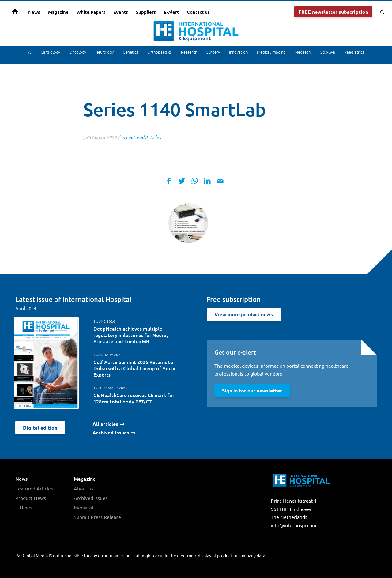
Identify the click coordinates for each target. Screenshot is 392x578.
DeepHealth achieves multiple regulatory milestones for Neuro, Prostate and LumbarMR (131, 335)
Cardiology (50, 52)
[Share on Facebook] (169, 181)
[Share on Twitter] (182, 181)
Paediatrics (354, 52)
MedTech (303, 52)
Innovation (238, 52)
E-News (24, 507)
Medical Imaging (271, 52)
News (21, 479)
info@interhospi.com (294, 525)
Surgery (213, 52)
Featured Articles (143, 137)
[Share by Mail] (220, 181)
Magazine (85, 479)
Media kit (84, 507)
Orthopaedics (160, 52)
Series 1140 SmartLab (175, 109)
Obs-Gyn (327, 52)
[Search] (380, 12)
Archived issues (91, 497)
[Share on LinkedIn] (207, 181)
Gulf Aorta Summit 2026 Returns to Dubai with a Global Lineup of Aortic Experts (135, 368)
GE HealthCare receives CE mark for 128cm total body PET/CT (134, 398)
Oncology (78, 52)
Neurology (104, 52)
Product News (31, 497)
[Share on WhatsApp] (194, 181)
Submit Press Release (97, 516)
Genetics (130, 52)
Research (189, 52)
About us (84, 488)
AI (30, 52)
